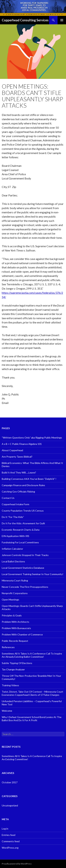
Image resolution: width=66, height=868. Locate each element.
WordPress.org (10, 848)
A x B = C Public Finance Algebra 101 (22, 444)
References (8, 647)
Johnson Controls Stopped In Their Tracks (25, 555)
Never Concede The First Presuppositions (25, 587)
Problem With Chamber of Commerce (22, 634)
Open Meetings (10, 600)
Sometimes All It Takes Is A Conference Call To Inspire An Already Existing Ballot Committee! (32, 655)
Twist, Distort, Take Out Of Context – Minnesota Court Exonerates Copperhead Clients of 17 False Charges (32, 693)
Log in (5, 829)
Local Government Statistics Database (23, 568)
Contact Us (8, 498)
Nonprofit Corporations (15, 593)
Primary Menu (62, 20)
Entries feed (9, 835)
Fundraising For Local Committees (20, 542)
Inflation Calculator (12, 549)
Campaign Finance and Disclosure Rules (23, 485)
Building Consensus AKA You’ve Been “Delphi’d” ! (29, 479)
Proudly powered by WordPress (17, 864)
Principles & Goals (12, 615)
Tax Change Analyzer (13, 669)
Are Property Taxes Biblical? (17, 457)
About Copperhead (12, 450)
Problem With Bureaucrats (16, 628)
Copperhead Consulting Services (25, 20)
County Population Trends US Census (23, 511)
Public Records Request (15, 641)
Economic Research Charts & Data (21, 530)
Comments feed (11, 841)
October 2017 (10, 782)
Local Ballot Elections (13, 561)
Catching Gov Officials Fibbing (18, 492)
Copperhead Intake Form (15, 504)
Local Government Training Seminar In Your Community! (33, 574)
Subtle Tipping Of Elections (17, 663)
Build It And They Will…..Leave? (19, 472)
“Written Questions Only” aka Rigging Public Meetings (32, 438)
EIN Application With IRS (15, 536)
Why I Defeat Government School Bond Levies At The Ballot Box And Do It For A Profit (32, 719)
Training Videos (10, 685)
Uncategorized (10, 805)
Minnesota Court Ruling (15, 580)
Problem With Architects (15, 622)
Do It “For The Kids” (13, 517)
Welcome (7, 711)
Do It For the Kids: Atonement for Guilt (23, 523)
